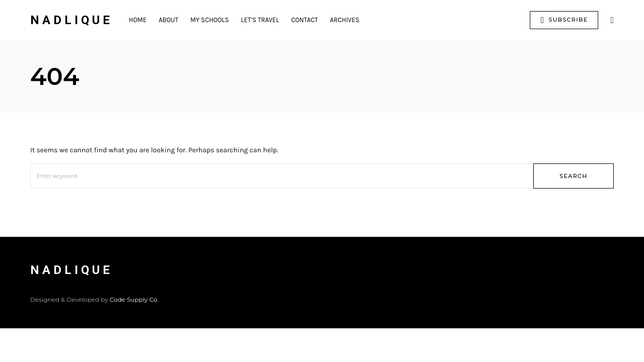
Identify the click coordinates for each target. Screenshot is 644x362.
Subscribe (564, 20)
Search (573, 176)
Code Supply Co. (134, 299)
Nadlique (71, 20)
